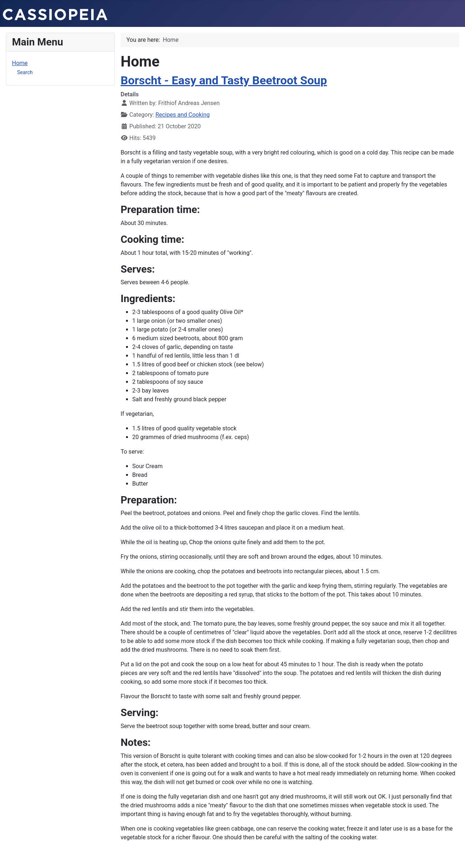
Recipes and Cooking (183, 115)
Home (20, 63)
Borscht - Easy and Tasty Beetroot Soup (224, 80)
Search (25, 72)
